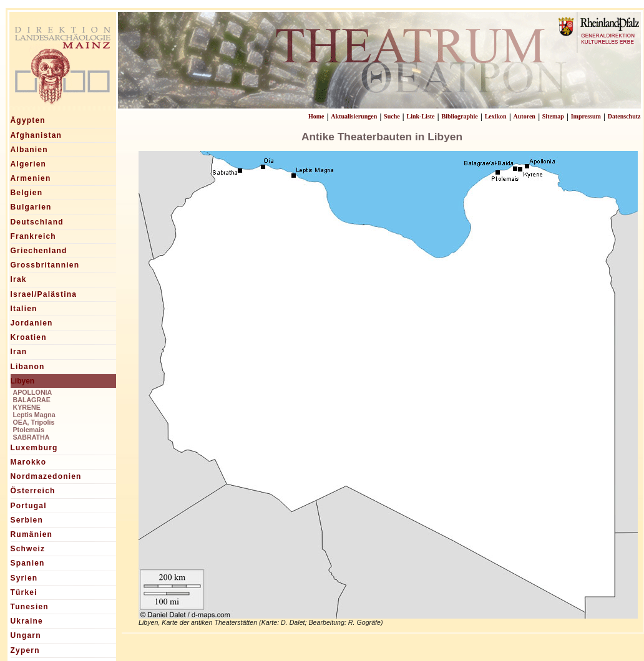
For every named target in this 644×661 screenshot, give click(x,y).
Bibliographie (459, 116)
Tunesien (30, 607)
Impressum (586, 116)
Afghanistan (37, 135)
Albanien (29, 150)
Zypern (25, 650)
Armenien (31, 178)
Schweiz (28, 549)
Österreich (33, 491)
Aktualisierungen (354, 116)
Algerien (29, 164)
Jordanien (32, 323)
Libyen (23, 381)
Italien (24, 309)
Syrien (24, 578)
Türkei (24, 592)
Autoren (524, 116)
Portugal (29, 506)
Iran (19, 352)
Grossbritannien (45, 265)
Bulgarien (31, 207)
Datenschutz (624, 116)
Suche (392, 116)
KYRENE (27, 407)
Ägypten (28, 120)
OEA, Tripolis (34, 422)
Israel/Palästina (44, 294)
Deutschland (37, 222)
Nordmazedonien (46, 476)
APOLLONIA (33, 392)
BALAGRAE (32, 400)
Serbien (27, 520)
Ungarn (26, 635)
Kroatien (29, 337)
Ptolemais (29, 430)
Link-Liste (421, 116)
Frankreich (33, 236)
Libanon (28, 367)
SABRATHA (32, 437)
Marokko (29, 462)
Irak (19, 279)
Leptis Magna (34, 415)
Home (316, 116)
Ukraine (27, 621)
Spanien (28, 563)
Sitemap (553, 116)
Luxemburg (34, 448)
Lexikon (496, 116)
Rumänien (32, 534)
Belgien (27, 193)
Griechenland (39, 251)
